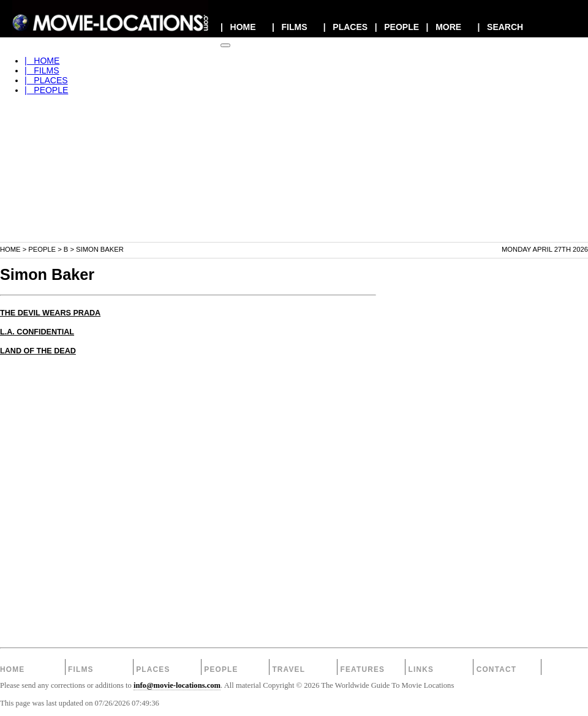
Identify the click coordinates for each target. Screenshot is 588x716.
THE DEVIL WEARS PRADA (50, 313)
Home (10, 249)
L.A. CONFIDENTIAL (37, 332)
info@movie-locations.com (177, 685)
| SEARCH (500, 27)
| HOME (238, 27)
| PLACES (345, 27)
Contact (497, 669)
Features (362, 669)
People (42, 249)
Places (153, 669)
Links (421, 669)
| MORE (444, 27)
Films (81, 669)
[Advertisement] (294, 156)
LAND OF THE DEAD (38, 351)
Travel (288, 669)
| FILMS (290, 27)
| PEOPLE (397, 27)
